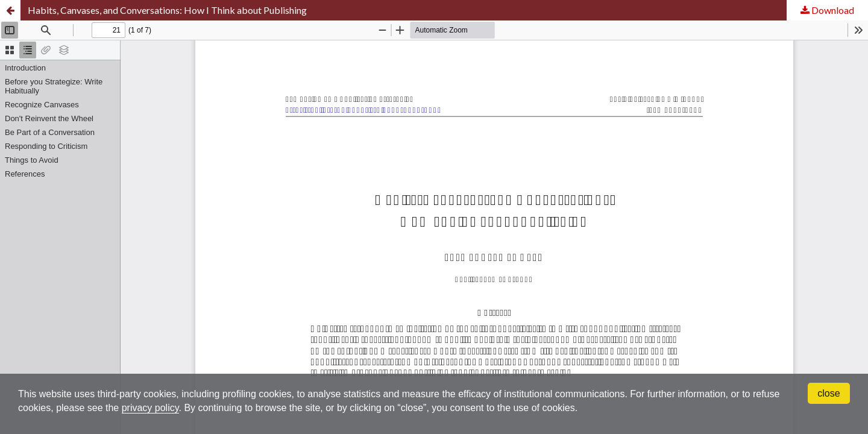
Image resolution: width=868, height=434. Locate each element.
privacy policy (150, 408)
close (829, 393)
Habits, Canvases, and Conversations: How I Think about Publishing (167, 10)
